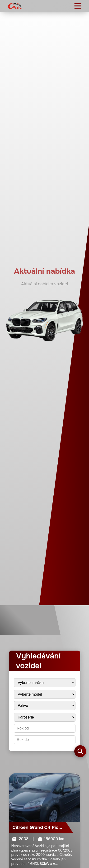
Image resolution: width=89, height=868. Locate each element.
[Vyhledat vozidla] (80, 751)
